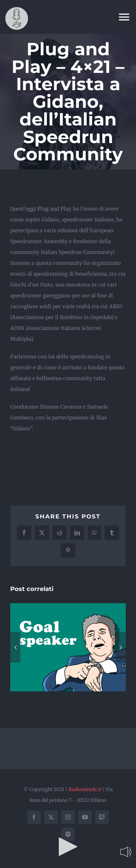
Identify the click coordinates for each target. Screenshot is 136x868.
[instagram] (68, 817)
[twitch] (102, 817)
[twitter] (51, 817)
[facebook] (34, 817)
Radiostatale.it (85, 789)
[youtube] (85, 817)
